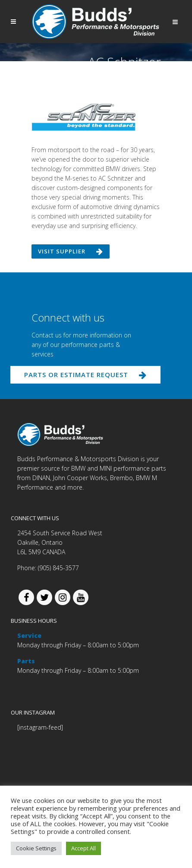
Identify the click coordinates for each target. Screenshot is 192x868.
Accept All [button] (83, 848)
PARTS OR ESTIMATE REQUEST (85, 375)
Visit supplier (71, 251)
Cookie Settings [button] (36, 848)
